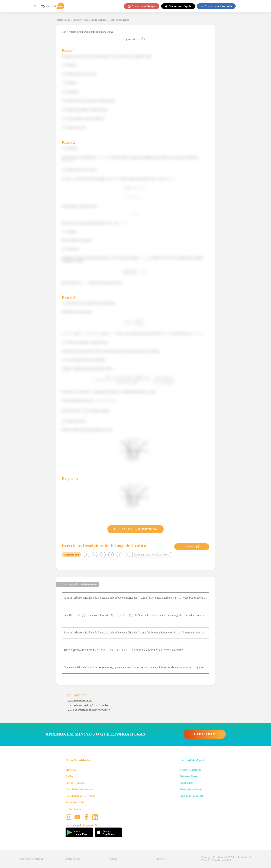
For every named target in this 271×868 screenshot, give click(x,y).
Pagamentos (186, 783)
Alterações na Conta (191, 789)
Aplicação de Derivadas (96, 20)
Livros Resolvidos (76, 783)
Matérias (71, 770)
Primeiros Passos (189, 776)
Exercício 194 (71, 555)
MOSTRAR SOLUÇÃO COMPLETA (135, 529)
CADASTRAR (204, 734)
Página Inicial (63, 20)
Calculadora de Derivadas (80, 796)
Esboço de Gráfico (120, 20)
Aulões (69, 776)
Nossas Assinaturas (190, 770)
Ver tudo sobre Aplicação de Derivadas (89, 705)
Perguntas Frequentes (192, 796)
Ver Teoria (192, 547)
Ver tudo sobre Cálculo (81, 701)
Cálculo (77, 20)
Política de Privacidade (31, 859)
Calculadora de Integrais (80, 789)
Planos (114, 859)
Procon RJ (161, 859)
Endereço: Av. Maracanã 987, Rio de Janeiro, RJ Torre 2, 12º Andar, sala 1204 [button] (227, 859)
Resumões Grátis (75, 802)
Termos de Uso (72, 859)
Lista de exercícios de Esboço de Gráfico (90, 710)
